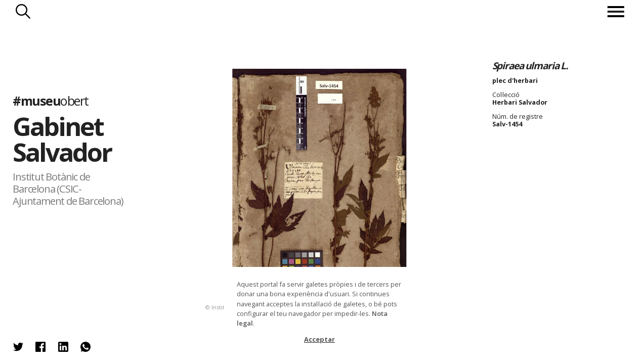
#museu (50, 101)
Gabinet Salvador (62, 140)
